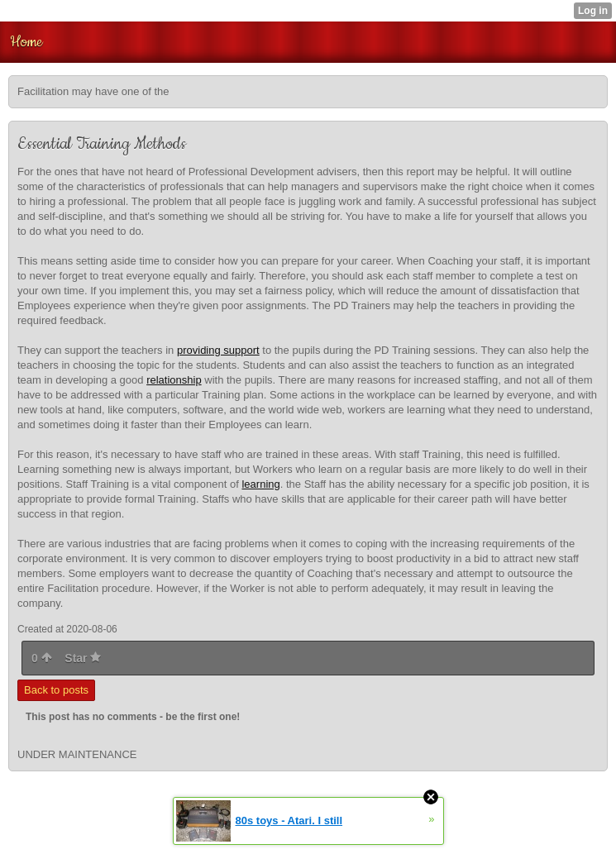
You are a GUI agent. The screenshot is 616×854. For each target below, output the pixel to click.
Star (83, 658)
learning (260, 484)
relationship (174, 380)
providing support (218, 350)
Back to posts (56, 690)
